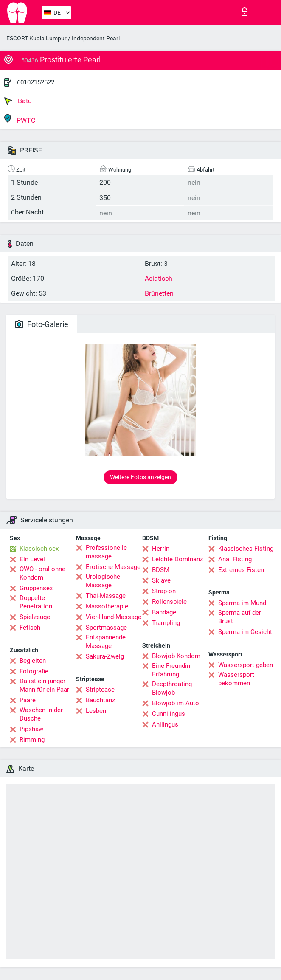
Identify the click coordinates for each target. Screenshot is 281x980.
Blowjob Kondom (176, 656)
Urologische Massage (103, 581)
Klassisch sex (39, 549)
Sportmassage (106, 628)
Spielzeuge (35, 617)
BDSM (161, 570)
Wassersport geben (246, 665)
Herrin (161, 549)
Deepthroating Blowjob (172, 688)
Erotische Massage (113, 567)
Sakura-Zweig (105, 656)
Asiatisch (159, 278)
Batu (18, 101)
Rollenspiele (169, 602)
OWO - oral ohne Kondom (42, 573)
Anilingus (165, 724)
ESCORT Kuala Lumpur (37, 38)
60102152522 (36, 82)
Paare (28, 700)
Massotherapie (107, 606)
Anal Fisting (235, 559)
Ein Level (32, 559)
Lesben (96, 711)
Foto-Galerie (42, 324)
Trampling (166, 623)
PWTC (20, 119)
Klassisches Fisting (246, 549)
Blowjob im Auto (176, 703)
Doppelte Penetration (36, 602)
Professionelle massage (106, 552)
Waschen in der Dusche (41, 714)
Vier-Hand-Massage (114, 617)
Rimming (32, 740)
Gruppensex (36, 588)
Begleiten (33, 661)
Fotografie (34, 671)
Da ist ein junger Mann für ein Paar (44, 685)
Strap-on (164, 591)
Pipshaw (31, 729)
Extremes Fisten (241, 570)
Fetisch (30, 628)
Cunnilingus (169, 714)
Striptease (100, 690)
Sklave (161, 580)
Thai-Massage (106, 596)
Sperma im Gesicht (245, 632)
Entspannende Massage (106, 642)
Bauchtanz (100, 700)
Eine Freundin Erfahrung (171, 670)
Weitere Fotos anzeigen (140, 477)
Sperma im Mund (242, 603)
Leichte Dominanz (177, 559)
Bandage (164, 612)
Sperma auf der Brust (240, 617)
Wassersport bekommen (236, 679)
